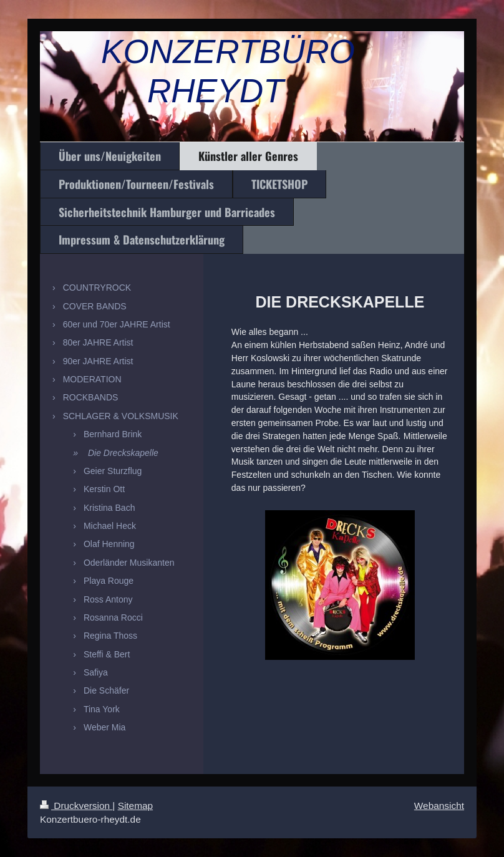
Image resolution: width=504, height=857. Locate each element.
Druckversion (76, 806)
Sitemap (135, 806)
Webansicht (439, 806)
